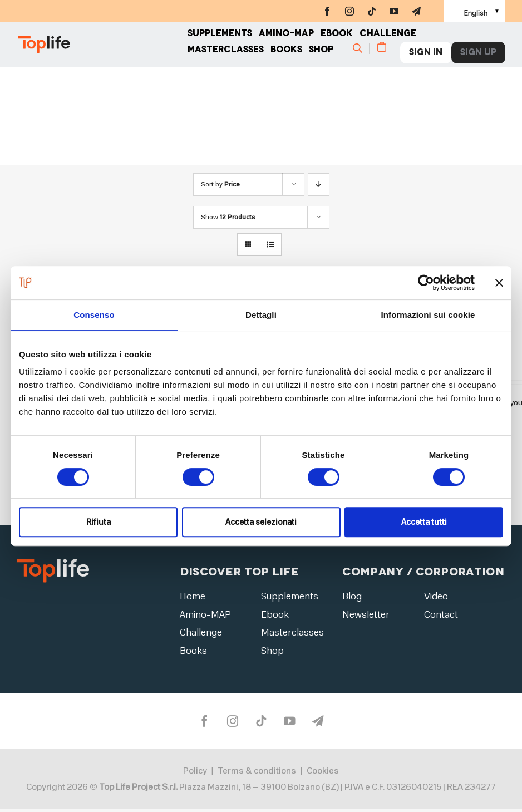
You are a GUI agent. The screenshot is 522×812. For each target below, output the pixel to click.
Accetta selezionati (261, 522)
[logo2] (53, 562)
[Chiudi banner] (499, 283)
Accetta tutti (424, 522)
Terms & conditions (257, 774)
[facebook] (327, 11)
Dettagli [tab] (261, 315)
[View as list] (270, 245)
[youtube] (394, 11)
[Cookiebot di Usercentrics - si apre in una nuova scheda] (426, 283)
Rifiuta (99, 522)
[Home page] (102, 50)
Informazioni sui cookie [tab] (428, 315)
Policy (195, 774)
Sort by (220, 184)
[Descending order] (319, 184)
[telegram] (416, 11)
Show (228, 217)
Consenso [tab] (94, 315)
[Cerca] (363, 53)
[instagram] (349, 11)
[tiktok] (372, 11)
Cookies (323, 774)
